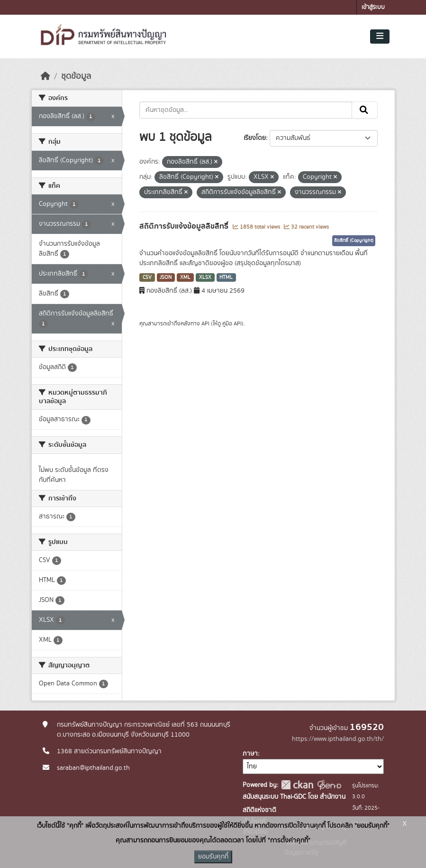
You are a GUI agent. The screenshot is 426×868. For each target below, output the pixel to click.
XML (185, 277)
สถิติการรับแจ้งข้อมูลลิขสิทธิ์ (185, 226)
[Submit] (365, 110)
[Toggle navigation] (380, 37)
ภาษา (250, 754)
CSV (147, 277)
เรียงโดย (255, 138)
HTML (226, 277)
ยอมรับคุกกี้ (213, 857)
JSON (166, 277)
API (205, 323)
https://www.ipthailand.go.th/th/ (338, 739)
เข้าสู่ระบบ (373, 7)
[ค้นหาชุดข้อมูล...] (246, 110)
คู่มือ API (232, 323)
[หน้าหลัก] (45, 76)
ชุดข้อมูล (76, 76)
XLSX (205, 277)
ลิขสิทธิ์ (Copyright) (354, 240)
